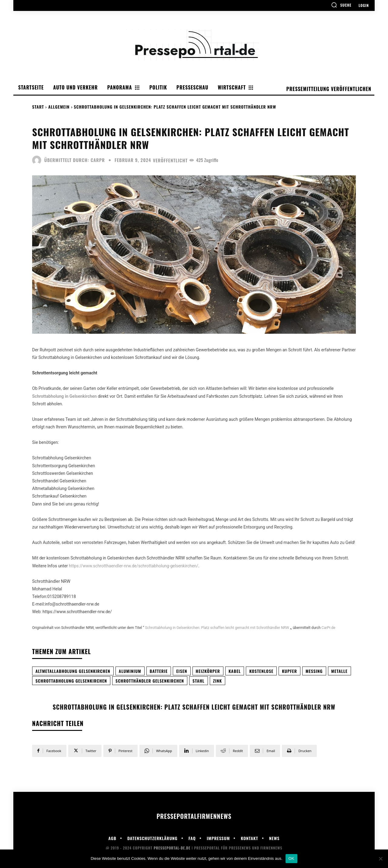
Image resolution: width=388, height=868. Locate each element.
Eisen (182, 671)
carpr (98, 160)
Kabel (235, 671)
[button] (341, 5)
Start (38, 107)
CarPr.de (329, 628)
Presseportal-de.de (172, 848)
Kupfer (289, 671)
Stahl (199, 681)
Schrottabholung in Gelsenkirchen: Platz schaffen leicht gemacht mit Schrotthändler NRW (217, 628)
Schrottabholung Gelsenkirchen (71, 681)
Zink (218, 681)
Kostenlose (261, 671)
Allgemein (59, 107)
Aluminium (130, 671)
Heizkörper (208, 671)
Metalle (339, 671)
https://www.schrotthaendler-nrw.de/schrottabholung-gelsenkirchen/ (134, 566)
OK (291, 858)
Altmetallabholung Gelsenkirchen (73, 671)
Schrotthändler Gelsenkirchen (150, 681)
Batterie (159, 671)
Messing (314, 671)
